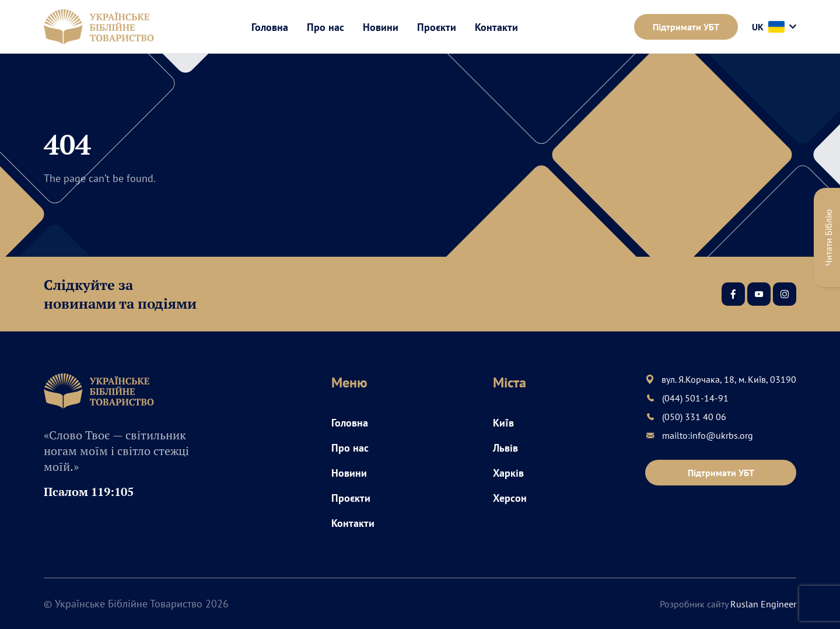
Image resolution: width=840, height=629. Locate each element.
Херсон (510, 498)
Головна (270, 27)
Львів (505, 448)
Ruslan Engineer (763, 604)
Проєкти (437, 27)
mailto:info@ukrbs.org (708, 435)
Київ (503, 423)
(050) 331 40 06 (694, 417)
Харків (508, 473)
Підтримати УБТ (686, 27)
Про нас (325, 27)
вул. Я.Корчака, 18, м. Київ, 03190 (729, 379)
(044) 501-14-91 (695, 398)
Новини (381, 27)
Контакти (496, 27)
